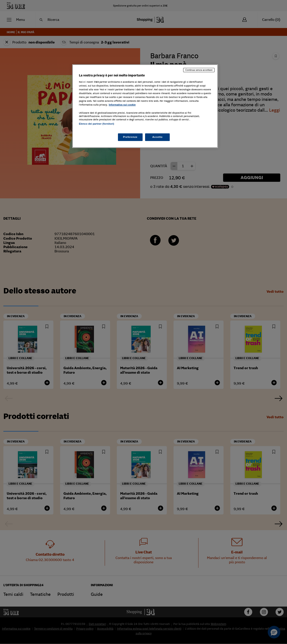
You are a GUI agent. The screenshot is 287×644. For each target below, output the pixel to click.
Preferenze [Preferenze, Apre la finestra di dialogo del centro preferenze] (130, 137)
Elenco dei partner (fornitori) (97, 124)
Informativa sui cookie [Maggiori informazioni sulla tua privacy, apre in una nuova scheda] (122, 105)
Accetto (157, 137)
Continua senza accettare (199, 70)
